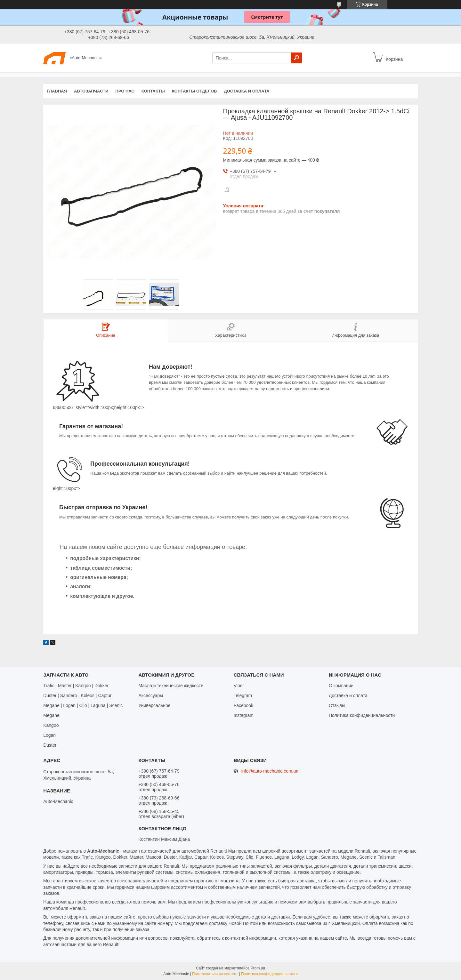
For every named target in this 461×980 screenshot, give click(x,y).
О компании (341, 686)
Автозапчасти (91, 91)
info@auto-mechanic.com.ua (270, 771)
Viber (239, 686)
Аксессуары (151, 695)
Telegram (243, 695)
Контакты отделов (194, 91)
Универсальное (154, 705)
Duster (50, 745)
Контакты (153, 91)
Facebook (243, 705)
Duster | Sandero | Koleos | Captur (77, 695)
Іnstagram (244, 715)
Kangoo (51, 725)
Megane (51, 715)
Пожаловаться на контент (215, 974)
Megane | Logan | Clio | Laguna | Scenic (83, 705)
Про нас (125, 91)
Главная (57, 91)
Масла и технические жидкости (171, 686)
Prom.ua (258, 968)
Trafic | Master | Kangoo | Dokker (76, 686)
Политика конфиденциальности (362, 715)
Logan (49, 735)
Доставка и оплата (247, 91)
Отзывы (337, 705)
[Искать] (296, 58)
